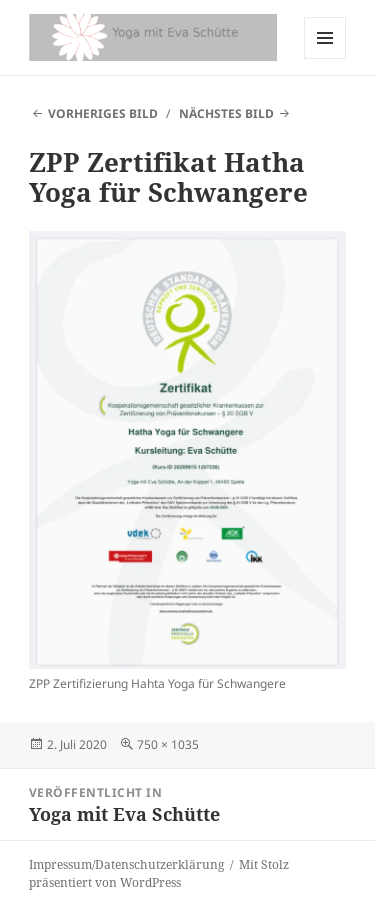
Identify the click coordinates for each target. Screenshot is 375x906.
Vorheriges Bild (103, 113)
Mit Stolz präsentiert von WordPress (159, 873)
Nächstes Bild (226, 113)
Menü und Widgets (325, 58)
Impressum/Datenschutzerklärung (126, 864)
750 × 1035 (168, 744)
